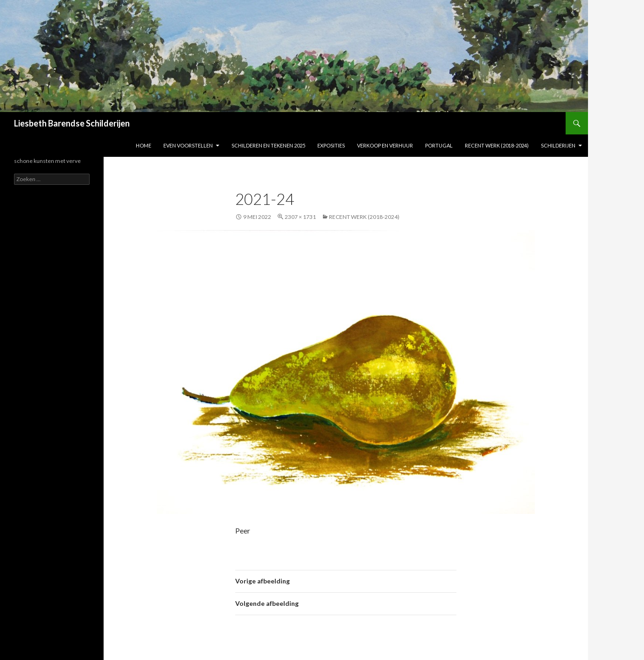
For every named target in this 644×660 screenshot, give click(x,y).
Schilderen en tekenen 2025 (268, 145)
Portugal (439, 145)
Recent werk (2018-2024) (497, 145)
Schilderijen (558, 145)
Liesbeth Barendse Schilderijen (72, 123)
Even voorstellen (188, 145)
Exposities (331, 145)
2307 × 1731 (300, 217)
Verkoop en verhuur (385, 145)
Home (143, 145)
